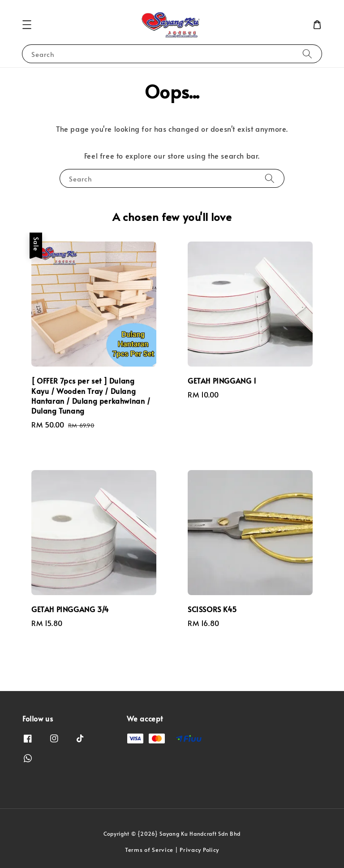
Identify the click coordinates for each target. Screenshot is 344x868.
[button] (27, 25)
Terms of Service (149, 850)
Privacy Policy (199, 850)
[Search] (307, 54)
